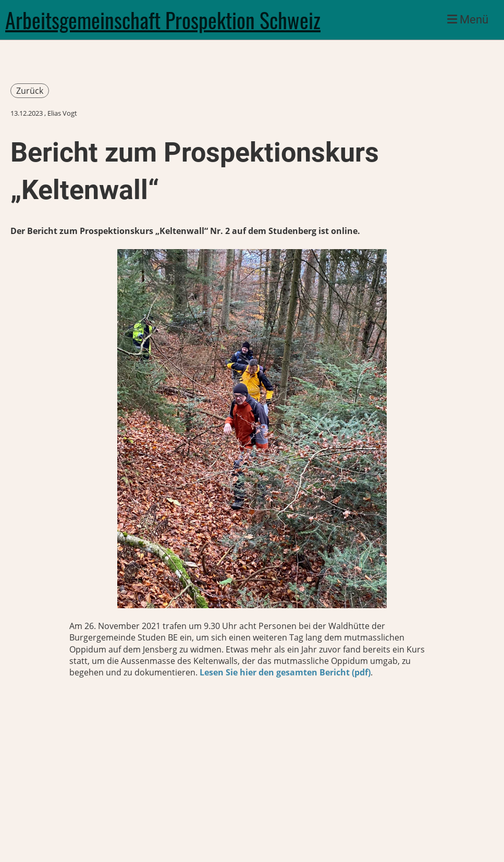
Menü (468, 20)
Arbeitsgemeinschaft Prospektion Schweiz (163, 20)
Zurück (30, 91)
